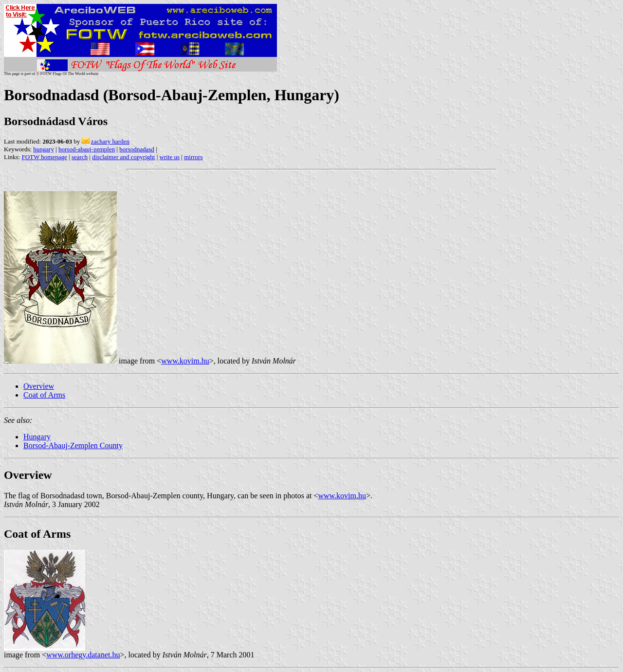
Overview (39, 386)
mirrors (193, 157)
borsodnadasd (137, 149)
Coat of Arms (44, 395)
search (80, 157)
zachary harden (110, 141)
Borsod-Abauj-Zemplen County (73, 445)
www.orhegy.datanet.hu (83, 655)
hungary (44, 149)
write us (170, 157)
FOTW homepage (44, 157)
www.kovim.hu (185, 361)
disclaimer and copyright (123, 157)
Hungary (37, 437)
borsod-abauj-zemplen (87, 149)
